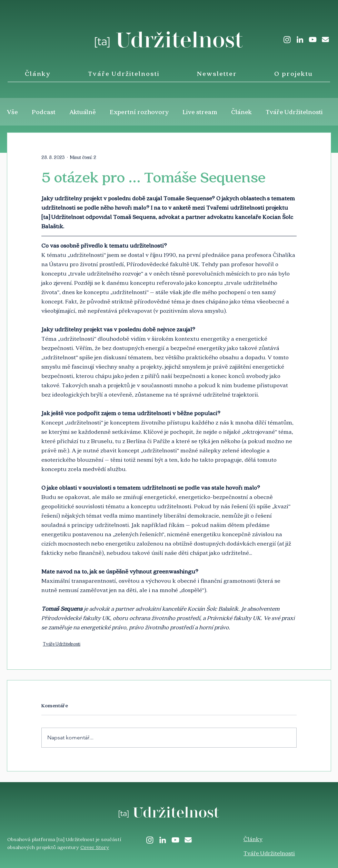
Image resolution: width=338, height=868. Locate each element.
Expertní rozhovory (139, 112)
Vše (12, 112)
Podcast (44, 112)
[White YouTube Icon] (313, 39)
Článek (241, 112)
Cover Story (95, 847)
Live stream (200, 112)
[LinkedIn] (300, 39)
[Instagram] (287, 39)
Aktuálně (83, 112)
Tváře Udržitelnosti (294, 112)
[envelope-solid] (325, 39)
